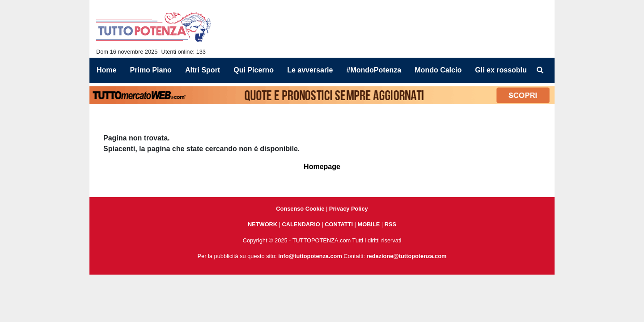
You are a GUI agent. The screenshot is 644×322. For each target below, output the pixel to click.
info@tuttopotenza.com (310, 256)
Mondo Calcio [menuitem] (438, 70)
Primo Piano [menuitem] (151, 70)
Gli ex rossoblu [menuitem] (501, 70)
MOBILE (369, 224)
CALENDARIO (301, 224)
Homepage (322, 167)
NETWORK (263, 224)
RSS (390, 224)
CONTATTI (339, 224)
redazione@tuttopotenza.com (407, 256)
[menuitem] (540, 70)
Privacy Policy (349, 209)
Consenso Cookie (300, 209)
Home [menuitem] (106, 70)
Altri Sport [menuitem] (203, 70)
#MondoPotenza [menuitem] (374, 70)
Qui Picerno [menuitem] (254, 70)
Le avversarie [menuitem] (310, 70)
